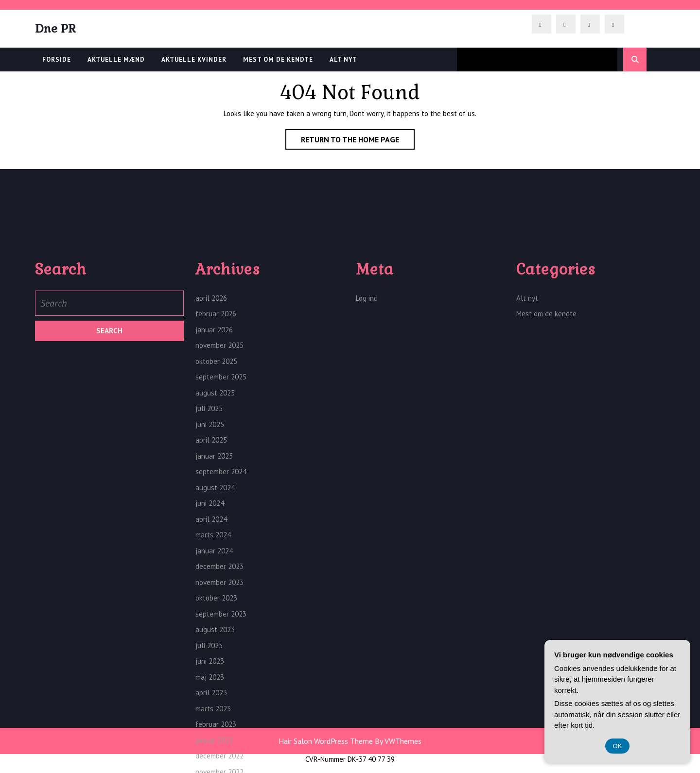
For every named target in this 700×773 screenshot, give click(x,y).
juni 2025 (210, 528)
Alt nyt (343, 60)
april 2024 (211, 623)
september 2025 (221, 481)
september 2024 (221, 575)
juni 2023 (210, 765)
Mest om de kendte (278, 60)
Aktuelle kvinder (194, 60)
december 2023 (219, 670)
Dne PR (55, 28)
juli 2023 (209, 749)
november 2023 (219, 686)
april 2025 (211, 544)
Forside (57, 60)
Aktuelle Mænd (116, 60)
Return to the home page (358, 141)
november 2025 (219, 449)
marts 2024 (213, 639)
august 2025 (215, 497)
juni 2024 (210, 607)
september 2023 (221, 718)
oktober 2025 (216, 465)
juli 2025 (209, 512)
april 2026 (211, 402)
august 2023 (215, 733)
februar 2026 (216, 418)
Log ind (367, 402)
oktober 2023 (216, 702)
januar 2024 (214, 655)
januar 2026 (214, 434)
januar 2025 (214, 560)
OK (618, 746)
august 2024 (215, 592)
